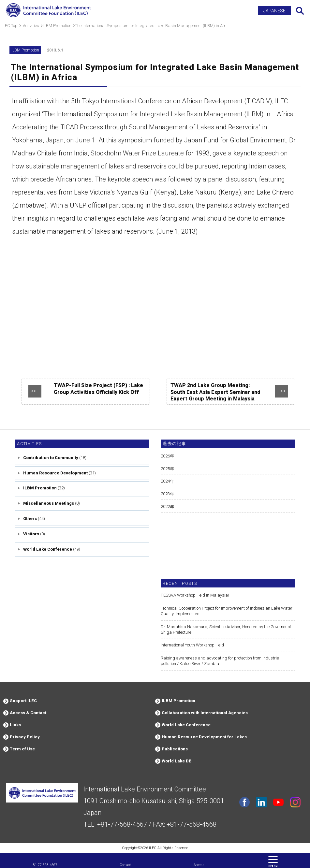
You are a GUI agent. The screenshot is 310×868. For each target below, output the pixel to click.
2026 (165, 456)
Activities (29, 444)
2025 (165, 469)
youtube (278, 802)
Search (300, 11)
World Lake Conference (48, 549)
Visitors (31, 534)
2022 (165, 506)
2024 (165, 481)
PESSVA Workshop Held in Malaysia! (195, 595)
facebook (244, 802)
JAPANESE (274, 11)
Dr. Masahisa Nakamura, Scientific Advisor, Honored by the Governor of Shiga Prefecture (226, 629)
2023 (165, 494)
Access (199, 865)
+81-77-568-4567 (44, 865)
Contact (125, 865)
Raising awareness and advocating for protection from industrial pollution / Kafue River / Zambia (221, 661)
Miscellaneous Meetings (49, 503)
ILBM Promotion (40, 488)
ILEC (153, 848)
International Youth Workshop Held (192, 645)
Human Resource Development (55, 473)
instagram (295, 802)
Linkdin (261, 802)
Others (30, 519)
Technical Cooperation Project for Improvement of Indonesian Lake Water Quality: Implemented (227, 611)
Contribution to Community (51, 458)
